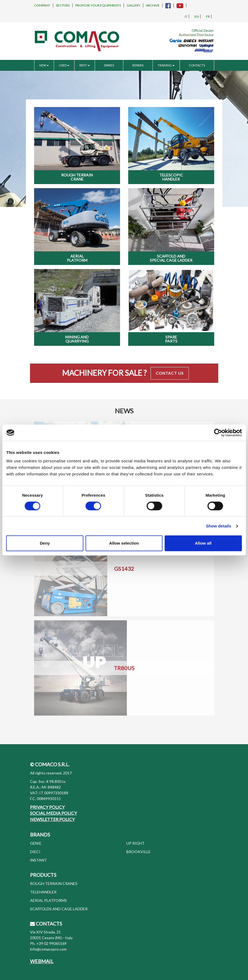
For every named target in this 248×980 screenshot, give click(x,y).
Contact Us (170, 373)
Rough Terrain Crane (77, 177)
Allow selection (124, 543)
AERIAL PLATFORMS (48, 900)
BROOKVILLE (138, 852)
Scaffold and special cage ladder (171, 258)
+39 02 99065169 (51, 943)
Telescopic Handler (171, 177)
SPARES (109, 65)
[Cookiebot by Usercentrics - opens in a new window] (218, 433)
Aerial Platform (77, 258)
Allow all (203, 543)
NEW (44, 65)
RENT (85, 65)
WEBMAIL (42, 961)
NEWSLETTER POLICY (52, 819)
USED (64, 65)
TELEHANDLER (43, 892)
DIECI (35, 852)
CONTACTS (197, 65)
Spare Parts (171, 339)
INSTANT (38, 860)
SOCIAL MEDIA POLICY (53, 813)
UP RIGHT (135, 843)
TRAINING (166, 65)
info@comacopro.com (48, 949)
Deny (45, 543)
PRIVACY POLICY (47, 807)
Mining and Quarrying (77, 339)
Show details (219, 526)
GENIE (36, 843)
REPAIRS (138, 65)
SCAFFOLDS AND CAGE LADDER (59, 909)
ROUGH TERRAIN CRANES (54, 883)
